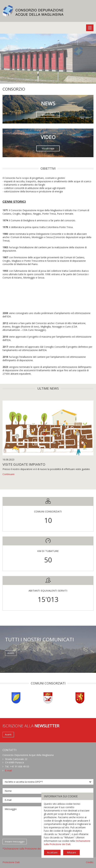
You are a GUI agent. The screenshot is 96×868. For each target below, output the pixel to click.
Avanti (11, 653)
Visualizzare (48, 115)
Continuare (8, 474)
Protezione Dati (11, 862)
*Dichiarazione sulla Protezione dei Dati (24, 849)
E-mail (8, 770)
